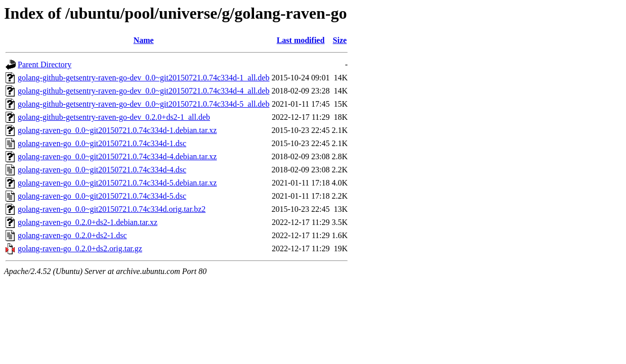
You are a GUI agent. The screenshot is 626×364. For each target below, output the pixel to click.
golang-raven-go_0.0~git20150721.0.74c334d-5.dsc (102, 196)
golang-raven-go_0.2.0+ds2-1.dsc (72, 235)
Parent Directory (45, 64)
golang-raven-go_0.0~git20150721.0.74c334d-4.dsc (102, 170)
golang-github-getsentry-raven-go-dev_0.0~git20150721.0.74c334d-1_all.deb (143, 78)
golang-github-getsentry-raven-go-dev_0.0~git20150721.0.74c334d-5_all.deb (143, 104)
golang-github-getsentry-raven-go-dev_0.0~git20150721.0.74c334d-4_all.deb (143, 91)
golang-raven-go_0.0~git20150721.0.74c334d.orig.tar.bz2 (112, 209)
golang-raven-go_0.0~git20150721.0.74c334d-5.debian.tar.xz (117, 183)
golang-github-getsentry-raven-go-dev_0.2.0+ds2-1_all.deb (114, 117)
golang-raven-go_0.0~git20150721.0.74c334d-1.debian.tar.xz (117, 130)
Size (340, 40)
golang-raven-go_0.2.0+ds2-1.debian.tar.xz (88, 222)
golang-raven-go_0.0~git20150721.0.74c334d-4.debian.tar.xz (117, 156)
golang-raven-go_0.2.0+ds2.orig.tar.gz (80, 248)
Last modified (301, 40)
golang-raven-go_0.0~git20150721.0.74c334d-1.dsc (102, 143)
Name (144, 40)
